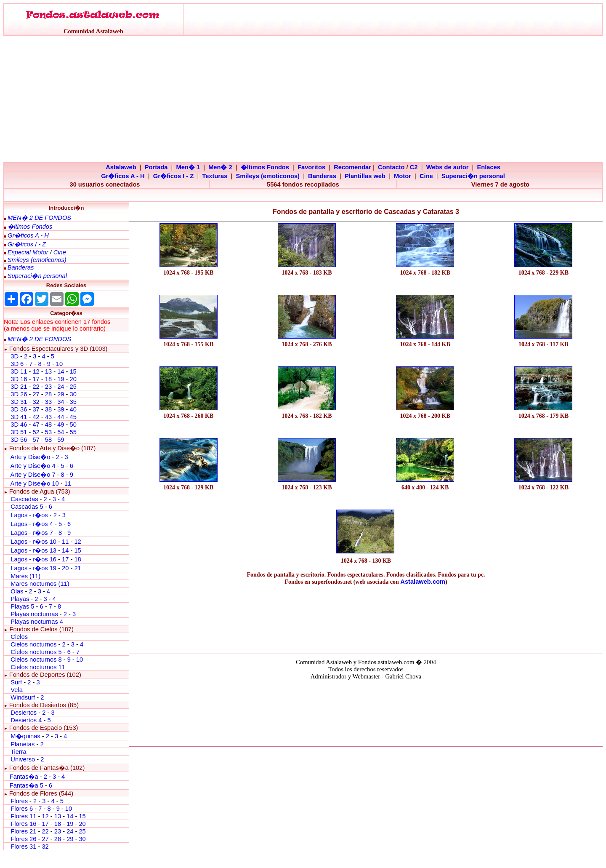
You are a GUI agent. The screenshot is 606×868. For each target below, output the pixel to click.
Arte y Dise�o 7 (33, 475)
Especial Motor (28, 252)
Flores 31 (23, 847)
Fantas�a (24, 777)
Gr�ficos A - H (123, 176)
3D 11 (19, 371)
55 (73, 432)
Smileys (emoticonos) (268, 176)
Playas (20, 599)
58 (48, 440)
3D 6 (18, 364)
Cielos (19, 637)
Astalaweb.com (423, 582)
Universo (23, 759)
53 (48, 432)
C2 (414, 167)
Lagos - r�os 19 (33, 568)
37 (36, 409)
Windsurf (23, 697)
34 (61, 402)
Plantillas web (365, 176)
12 (37, 371)
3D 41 (19, 417)
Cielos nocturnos (33, 644)
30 (73, 394)
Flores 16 (23, 824)
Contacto (391, 167)
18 (48, 379)
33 (48, 402)
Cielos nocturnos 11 (38, 667)
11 (68, 483)
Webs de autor (448, 167)
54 (61, 432)
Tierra (19, 752)
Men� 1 (188, 167)
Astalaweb (121, 167)
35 (73, 402)
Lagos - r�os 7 (32, 533)
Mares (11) (25, 576)
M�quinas (25, 736)
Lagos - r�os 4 (33, 524)
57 (36, 440)
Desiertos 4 (27, 720)
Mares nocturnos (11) (40, 584)
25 (73, 387)
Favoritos (311, 167)
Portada (156, 167)
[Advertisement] (303, 99)
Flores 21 (23, 831)
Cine (426, 176)
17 (36, 379)
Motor (403, 176)
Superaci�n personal (473, 176)
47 (36, 425)
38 (48, 409)
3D (15, 356)
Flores (19, 801)
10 (59, 364)
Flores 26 (23, 839)
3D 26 (19, 394)
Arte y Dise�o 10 (34, 483)
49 (61, 425)
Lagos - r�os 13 (33, 550)
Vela (17, 690)
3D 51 (19, 432)
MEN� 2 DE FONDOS (39, 218)
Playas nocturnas (34, 614)
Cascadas (24, 499)
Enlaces (488, 167)
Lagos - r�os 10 (33, 542)
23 (48, 387)
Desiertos (24, 713)
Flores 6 (23, 809)
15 (73, 371)
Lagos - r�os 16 (33, 559)
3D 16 (19, 379)
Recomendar (352, 167)
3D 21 (19, 387)
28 (48, 394)
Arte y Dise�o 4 (33, 466)
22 (36, 387)
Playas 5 (22, 606)
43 (48, 417)
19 (61, 379)
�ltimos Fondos (265, 167)
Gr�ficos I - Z (173, 176)
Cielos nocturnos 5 (36, 652)
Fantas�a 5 (27, 785)
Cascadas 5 (27, 507)
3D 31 (19, 402)
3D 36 (19, 409)
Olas (17, 591)
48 (48, 425)
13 (48, 371)
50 (73, 425)
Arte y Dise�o (30, 457)
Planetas (23, 744)
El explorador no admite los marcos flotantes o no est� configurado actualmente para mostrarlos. (366, 712)
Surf (16, 682)
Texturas (215, 176)
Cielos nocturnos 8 (37, 660)
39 (61, 409)
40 (73, 409)
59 (61, 440)
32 (36, 402)
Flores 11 (23, 816)
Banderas (322, 176)
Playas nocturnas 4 (37, 622)
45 (73, 417)
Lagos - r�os (30, 515)
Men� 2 (220, 167)
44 (61, 417)
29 (61, 394)
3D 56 (19, 440)
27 (36, 394)
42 (36, 417)
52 (36, 432)
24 (61, 387)
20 (73, 379)
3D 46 (19, 425)
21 (77, 568)
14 (61, 371)
